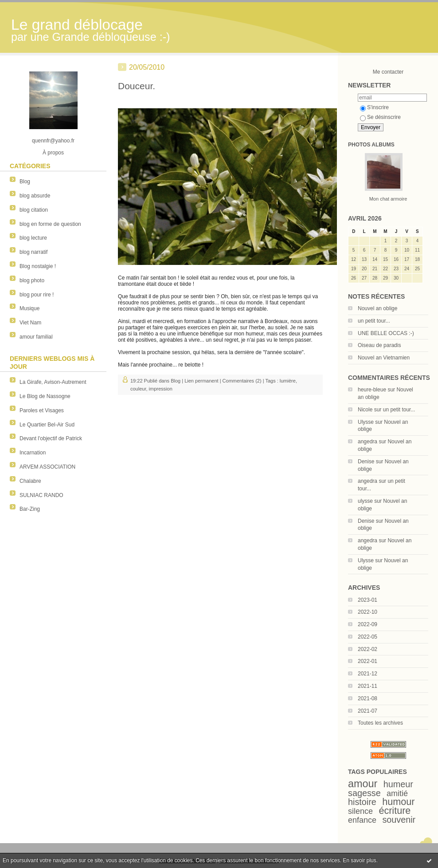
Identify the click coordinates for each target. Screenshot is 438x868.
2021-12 (368, 674)
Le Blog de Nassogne (45, 396)
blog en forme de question (50, 224)
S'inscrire (374, 107)
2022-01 (368, 661)
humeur (398, 784)
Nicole (365, 410)
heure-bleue (372, 390)
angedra (368, 442)
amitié (397, 793)
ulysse (365, 501)
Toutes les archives (380, 723)
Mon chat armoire (388, 199)
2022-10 (368, 612)
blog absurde (35, 196)
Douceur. (137, 86)
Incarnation (33, 453)
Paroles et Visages (42, 410)
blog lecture (33, 238)
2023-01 (368, 600)
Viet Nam (30, 323)
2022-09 (368, 624)
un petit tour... (374, 321)
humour (398, 802)
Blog (25, 181)
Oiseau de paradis (379, 345)
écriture (395, 811)
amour (363, 784)
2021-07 (368, 711)
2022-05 (368, 637)
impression (161, 389)
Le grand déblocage (77, 25)
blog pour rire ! (37, 295)
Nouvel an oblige (377, 308)
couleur (138, 389)
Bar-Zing (30, 509)
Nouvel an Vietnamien (384, 358)
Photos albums (371, 145)
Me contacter (388, 72)
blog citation (34, 210)
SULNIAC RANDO (41, 495)
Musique (29, 308)
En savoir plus (359, 860)
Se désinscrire (380, 117)
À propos (53, 153)
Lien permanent (201, 381)
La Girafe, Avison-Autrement (53, 382)
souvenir (399, 820)
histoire (362, 802)
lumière (288, 381)
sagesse (364, 793)
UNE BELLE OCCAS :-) (386, 333)
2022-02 (368, 649)
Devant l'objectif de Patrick (51, 438)
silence (360, 811)
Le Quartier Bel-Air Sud (47, 425)
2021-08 (368, 698)
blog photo (32, 280)
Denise (366, 462)
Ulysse (366, 422)
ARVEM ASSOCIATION (47, 467)
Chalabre (30, 481)
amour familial (36, 337)
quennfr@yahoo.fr (53, 141)
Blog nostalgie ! (38, 266)
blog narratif (33, 252)
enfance (362, 820)
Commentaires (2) (242, 381)
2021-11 (368, 686)
